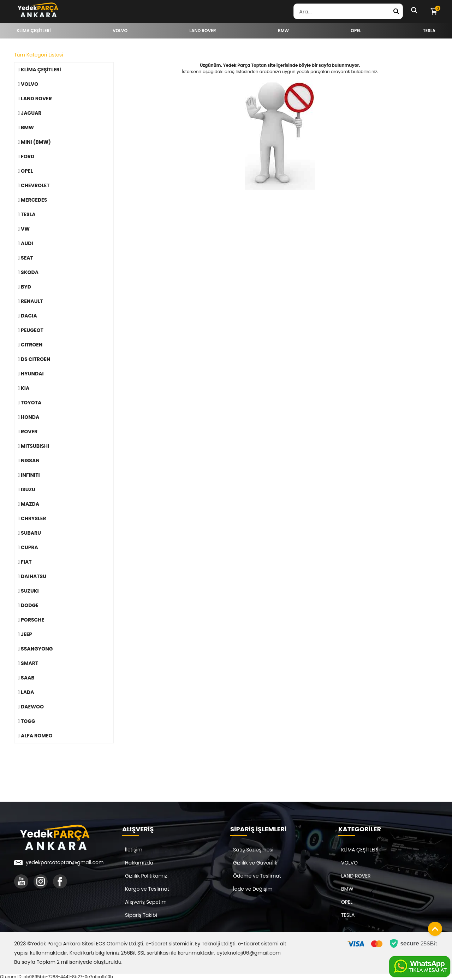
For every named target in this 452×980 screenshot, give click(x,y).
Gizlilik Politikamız (146, 876)
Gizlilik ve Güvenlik (255, 863)
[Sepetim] (434, 11)
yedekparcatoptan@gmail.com (65, 862)
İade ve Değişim (253, 889)
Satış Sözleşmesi (253, 850)
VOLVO (349, 863)
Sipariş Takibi (141, 915)
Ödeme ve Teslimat (257, 876)
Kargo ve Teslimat (147, 889)
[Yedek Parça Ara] (396, 11)
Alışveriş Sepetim (146, 902)
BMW (347, 889)
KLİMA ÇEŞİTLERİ (360, 850)
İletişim (134, 850)
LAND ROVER (356, 876)
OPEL (347, 902)
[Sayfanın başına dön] (433, 927)
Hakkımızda (139, 863)
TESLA (348, 915)
